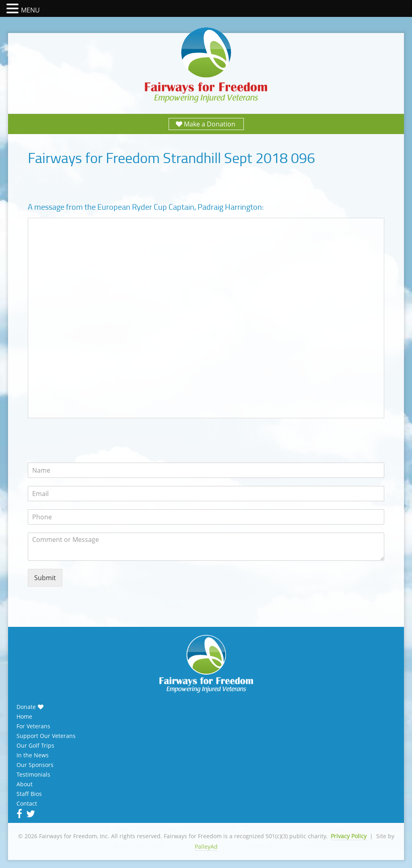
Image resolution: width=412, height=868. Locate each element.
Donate (26, 707)
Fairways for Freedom (206, 65)
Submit (45, 578)
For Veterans (33, 726)
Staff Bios (29, 794)
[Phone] (206, 517)
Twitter (30, 814)
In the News (33, 755)
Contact (27, 804)
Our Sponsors (35, 765)
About (25, 784)
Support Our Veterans (46, 736)
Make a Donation (210, 124)
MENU (30, 10)
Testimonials (33, 775)
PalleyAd (206, 846)
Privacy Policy (349, 836)
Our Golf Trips (35, 746)
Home (24, 717)
